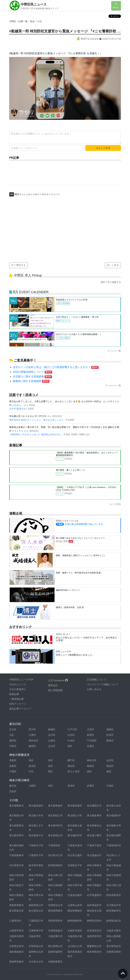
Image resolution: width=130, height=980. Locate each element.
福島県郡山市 (36, 905)
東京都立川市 (75, 815)
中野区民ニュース (34, 4)
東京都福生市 (55, 835)
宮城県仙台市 (55, 905)
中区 (31, 771)
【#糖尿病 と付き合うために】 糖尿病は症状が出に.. (36, 434)
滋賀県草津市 (94, 936)
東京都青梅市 (55, 806)
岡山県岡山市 (55, 946)
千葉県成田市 (114, 845)
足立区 (13, 729)
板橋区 (52, 729)
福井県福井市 (94, 905)
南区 (109, 771)
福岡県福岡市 (55, 952)
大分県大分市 (36, 962)
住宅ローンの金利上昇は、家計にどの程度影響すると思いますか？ (56, 367)
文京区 (52, 746)
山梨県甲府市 (17, 931)
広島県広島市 (17, 946)
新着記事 (14, 694)
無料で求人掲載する (111, 282)
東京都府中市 (36, 835)
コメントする (103, 148)
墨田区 (13, 741)
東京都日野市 (17, 835)
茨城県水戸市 (75, 865)
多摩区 (91, 786)
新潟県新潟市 (17, 911)
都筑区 (91, 766)
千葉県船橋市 (17, 855)
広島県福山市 (36, 946)
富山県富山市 (36, 911)
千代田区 (92, 741)
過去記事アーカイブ (20, 709)
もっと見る (115, 504)
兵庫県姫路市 (55, 931)
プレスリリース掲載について (103, 684)
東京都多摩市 (94, 815)
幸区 (51, 786)
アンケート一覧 (113, 386)
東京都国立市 (94, 806)
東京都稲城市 (36, 806)
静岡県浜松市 (114, 921)
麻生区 (13, 786)
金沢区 (110, 760)
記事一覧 (23, 21)
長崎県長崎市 (17, 962)
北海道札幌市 (75, 895)
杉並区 (110, 735)
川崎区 (32, 786)
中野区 (13, 21)
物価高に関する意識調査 (31, 381)
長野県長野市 (55, 921)
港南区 (13, 766)
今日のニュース (18, 684)
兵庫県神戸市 (36, 931)
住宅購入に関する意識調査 (32, 377)
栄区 (51, 766)
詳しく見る (113, 265)
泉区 (51, 760)
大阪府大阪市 (114, 931)
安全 (33, 21)
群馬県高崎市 (55, 865)
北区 (12, 735)
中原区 (110, 786)
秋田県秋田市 (114, 895)
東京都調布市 (114, 815)
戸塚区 (13, 771)
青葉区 (13, 760)
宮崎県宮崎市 (114, 952)
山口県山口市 (75, 946)
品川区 (52, 735)
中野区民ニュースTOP (21, 680)
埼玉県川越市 (75, 855)
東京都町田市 (75, 835)
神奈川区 (92, 760)
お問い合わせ (94, 689)
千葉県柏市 (54, 845)
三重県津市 (15, 921)
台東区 (52, 741)
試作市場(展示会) (18, 409)
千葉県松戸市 (36, 855)
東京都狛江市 (55, 815)
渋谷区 (71, 735)
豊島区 (110, 741)
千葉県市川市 (36, 845)
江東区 (32, 735)
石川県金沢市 (114, 905)
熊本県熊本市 (94, 952)
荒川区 (32, 729)
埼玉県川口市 (55, 855)
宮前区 (13, 791)
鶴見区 (110, 766)
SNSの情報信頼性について (32, 372)
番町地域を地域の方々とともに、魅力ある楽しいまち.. (37, 420)
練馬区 (32, 746)
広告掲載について (97, 680)
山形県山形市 (75, 905)
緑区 (89, 771)
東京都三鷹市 (94, 835)
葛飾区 (110, 729)
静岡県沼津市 (94, 921)
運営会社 (53, 685)
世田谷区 (34, 741)
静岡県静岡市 (75, 921)
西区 (51, 771)
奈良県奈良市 (94, 931)
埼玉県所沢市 (17, 865)
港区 (70, 746)
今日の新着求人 (18, 689)
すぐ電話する (18, 265)
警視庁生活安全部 (88, 39)
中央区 (71, 741)
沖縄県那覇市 (55, 962)
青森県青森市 (17, 905)
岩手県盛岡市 (94, 895)
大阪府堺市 (35, 936)
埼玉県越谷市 (94, 855)
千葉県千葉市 (94, 845)
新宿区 (91, 735)
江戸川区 (72, 729)
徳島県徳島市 (17, 952)
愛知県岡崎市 (55, 911)
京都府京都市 (75, 931)
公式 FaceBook (58, 680)
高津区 (71, 786)
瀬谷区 (71, 766)
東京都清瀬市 (75, 806)
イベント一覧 (114, 351)
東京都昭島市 (17, 806)
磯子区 (71, 760)
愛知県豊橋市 (75, 911)
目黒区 (91, 746)
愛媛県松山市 (94, 946)
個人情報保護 (55, 690)
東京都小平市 (36, 815)
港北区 (32, 766)
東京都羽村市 (55, 826)
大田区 (91, 729)
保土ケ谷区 (74, 771)
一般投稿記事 (17, 699)
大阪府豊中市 (55, 936)
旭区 (31, 760)
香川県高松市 (114, 946)
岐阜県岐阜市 (114, 911)
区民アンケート (18, 704)
